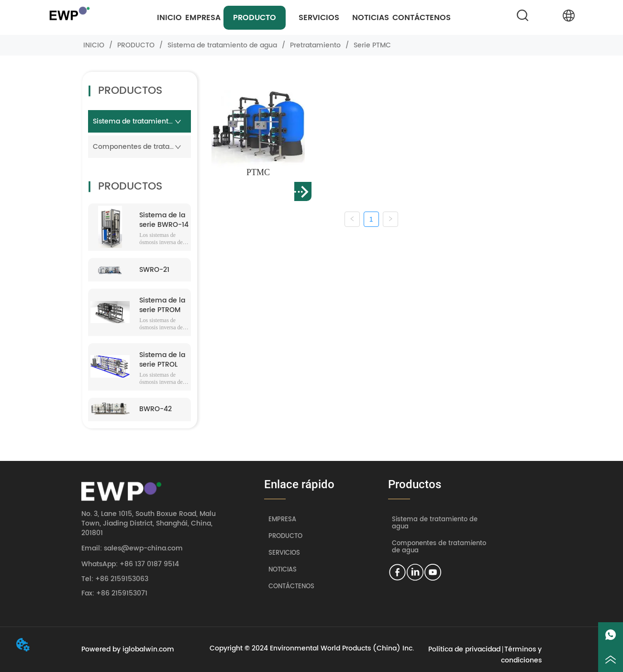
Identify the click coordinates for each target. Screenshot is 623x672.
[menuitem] (255, 18)
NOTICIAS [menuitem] (371, 18)
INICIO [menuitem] (169, 18)
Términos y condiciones (521, 655)
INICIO (94, 45)
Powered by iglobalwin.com (128, 649)
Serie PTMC (371, 45)
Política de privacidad (464, 649)
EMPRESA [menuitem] (203, 18)
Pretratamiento (315, 45)
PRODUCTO (136, 45)
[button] (255, 18)
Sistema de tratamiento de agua (222, 45)
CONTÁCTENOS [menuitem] (422, 18)
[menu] (304, 18)
